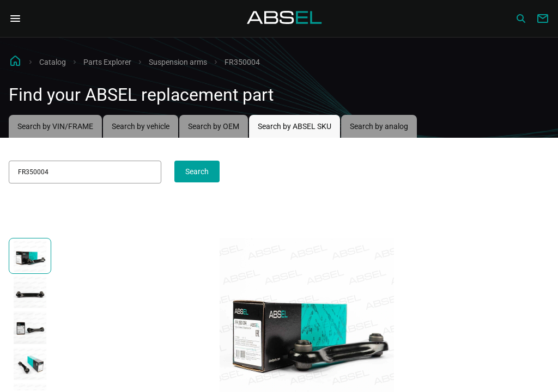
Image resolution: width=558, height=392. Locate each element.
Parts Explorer (107, 62)
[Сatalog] (521, 19)
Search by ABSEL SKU (295, 126)
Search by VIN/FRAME (55, 126)
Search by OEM (214, 126)
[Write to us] (543, 19)
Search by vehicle (141, 126)
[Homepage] (284, 19)
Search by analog (379, 126)
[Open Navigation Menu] (15, 19)
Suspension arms (178, 62)
